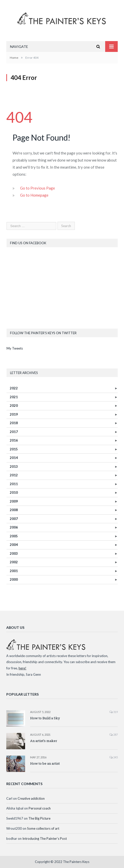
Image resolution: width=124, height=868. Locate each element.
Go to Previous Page (38, 188)
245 (114, 757)
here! (22, 668)
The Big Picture (39, 818)
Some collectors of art (43, 828)
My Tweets (15, 348)
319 (114, 712)
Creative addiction (31, 798)
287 (114, 735)
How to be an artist (45, 763)
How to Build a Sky (45, 718)
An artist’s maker (44, 741)
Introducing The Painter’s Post (45, 839)
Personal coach (40, 808)
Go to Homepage (34, 195)
